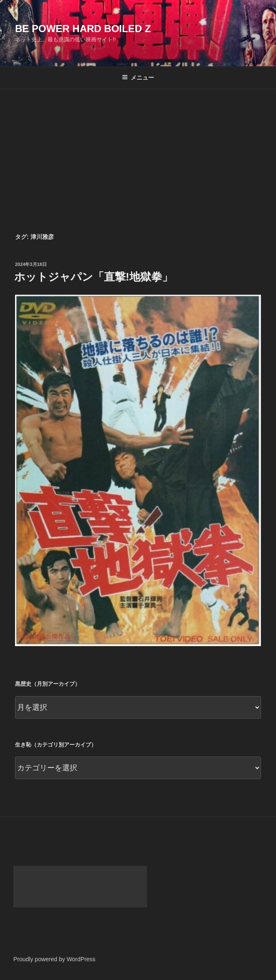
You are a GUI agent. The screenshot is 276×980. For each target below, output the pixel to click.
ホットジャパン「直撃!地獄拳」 (94, 277)
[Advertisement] (138, 152)
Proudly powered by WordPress (54, 959)
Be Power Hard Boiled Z (83, 29)
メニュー (138, 78)
